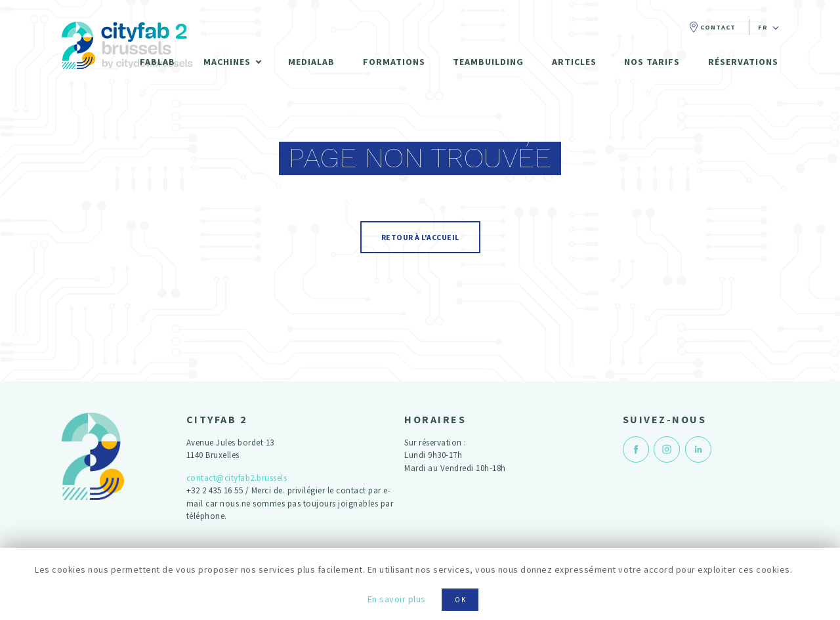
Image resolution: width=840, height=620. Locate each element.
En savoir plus (397, 599)
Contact (718, 27)
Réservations (743, 62)
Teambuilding (488, 62)
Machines (227, 62)
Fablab (157, 62)
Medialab (311, 62)
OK (461, 600)
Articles (574, 62)
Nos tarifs (652, 62)
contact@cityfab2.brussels (237, 478)
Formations (394, 62)
